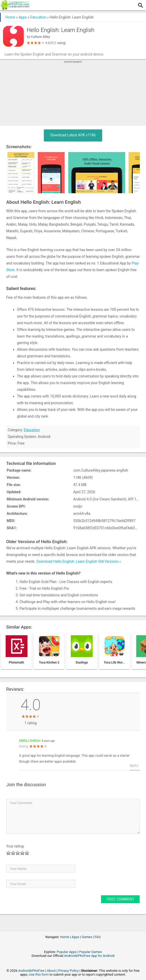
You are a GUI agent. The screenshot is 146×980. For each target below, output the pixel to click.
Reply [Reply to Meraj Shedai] (134, 766)
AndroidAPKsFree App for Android (89, 956)
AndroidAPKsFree (31, 971)
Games (87, 937)
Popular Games (90, 952)
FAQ (98, 937)
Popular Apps (67, 952)
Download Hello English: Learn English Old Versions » (79, 561)
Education (38, 17)
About (51, 971)
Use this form (39, 974)
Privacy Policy (69, 971)
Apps (23, 17)
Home (10, 17)
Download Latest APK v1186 (73, 135)
